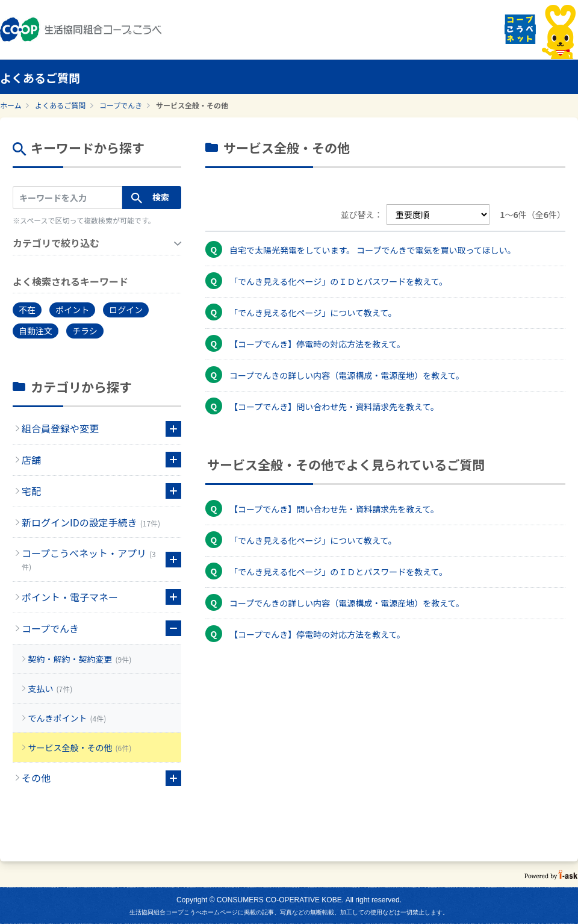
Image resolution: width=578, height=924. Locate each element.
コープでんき (121, 105)
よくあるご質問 (60, 105)
